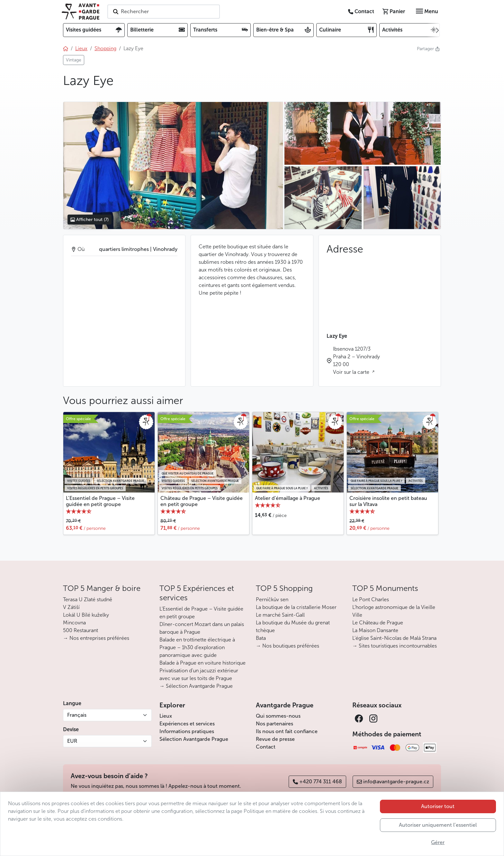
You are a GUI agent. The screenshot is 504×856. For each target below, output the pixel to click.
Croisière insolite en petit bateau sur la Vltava (388, 501)
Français (77, 715)
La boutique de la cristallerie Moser (296, 607)
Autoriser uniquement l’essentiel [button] (438, 825)
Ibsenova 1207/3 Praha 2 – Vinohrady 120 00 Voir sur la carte (356, 360)
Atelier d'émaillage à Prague (288, 498)
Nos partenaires (274, 724)
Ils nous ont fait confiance (287, 731)
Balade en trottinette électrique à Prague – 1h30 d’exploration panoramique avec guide (197, 647)
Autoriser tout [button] (438, 806)
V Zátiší (71, 607)
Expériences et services (187, 724)
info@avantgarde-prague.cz (393, 782)
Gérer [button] (438, 842)
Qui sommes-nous (278, 716)
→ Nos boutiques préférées (288, 646)
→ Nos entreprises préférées (96, 638)
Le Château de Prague (378, 623)
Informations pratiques (187, 731)
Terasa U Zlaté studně (88, 599)
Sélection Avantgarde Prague (194, 739)
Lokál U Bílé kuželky (86, 615)
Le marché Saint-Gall (280, 615)
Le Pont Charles (371, 599)
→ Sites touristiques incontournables (395, 646)
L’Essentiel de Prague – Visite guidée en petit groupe (100, 501)
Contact (266, 747)
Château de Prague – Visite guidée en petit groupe (202, 501)
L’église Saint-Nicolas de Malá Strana (394, 638)
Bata (261, 638)
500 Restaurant (81, 630)
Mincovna (74, 623)
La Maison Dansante (375, 630)
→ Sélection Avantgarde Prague (196, 686)
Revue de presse (275, 739)
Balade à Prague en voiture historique (203, 663)
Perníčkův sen (272, 599)
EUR (72, 741)
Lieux (166, 716)
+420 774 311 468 (317, 782)
